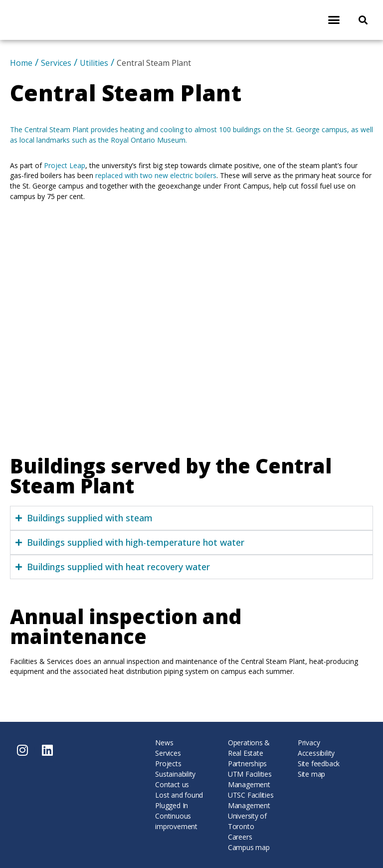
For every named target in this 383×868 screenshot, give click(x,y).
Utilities (94, 63)
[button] (334, 20)
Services (56, 63)
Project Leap (65, 165)
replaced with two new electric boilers (156, 175)
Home (21, 63)
